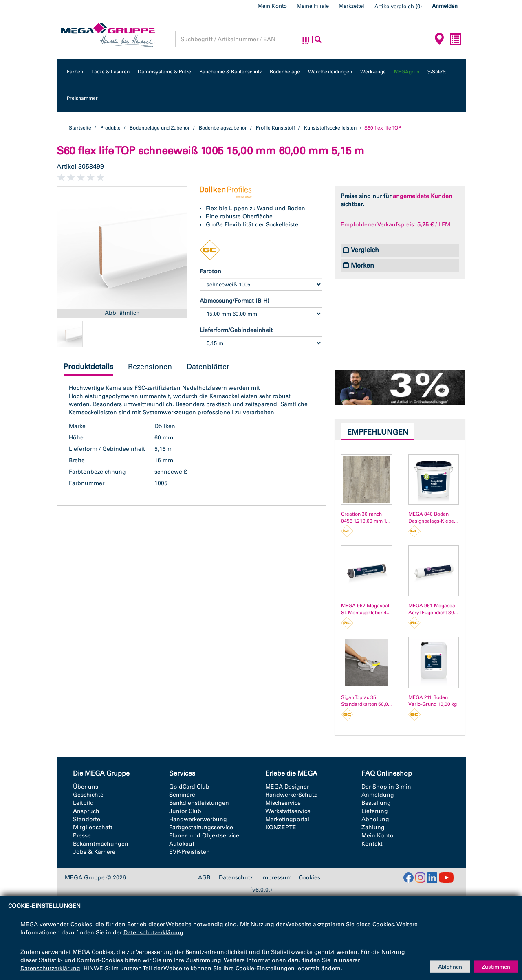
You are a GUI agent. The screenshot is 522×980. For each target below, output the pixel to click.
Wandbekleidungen (330, 72)
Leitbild (83, 803)
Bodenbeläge (285, 72)
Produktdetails (88, 369)
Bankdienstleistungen (199, 803)
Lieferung (375, 811)
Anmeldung (378, 795)
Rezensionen (150, 367)
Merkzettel (351, 6)
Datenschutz (236, 878)
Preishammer (82, 98)
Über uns (86, 787)
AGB (204, 878)
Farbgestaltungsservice (201, 827)
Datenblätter (208, 367)
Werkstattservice (288, 811)
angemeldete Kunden (423, 196)
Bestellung (376, 803)
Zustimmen (496, 966)
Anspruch (86, 811)
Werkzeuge (373, 72)
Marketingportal (287, 819)
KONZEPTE (281, 827)
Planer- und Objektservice (204, 836)
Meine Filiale (313, 6)
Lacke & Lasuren (110, 72)
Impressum (276, 878)
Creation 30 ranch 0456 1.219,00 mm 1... (365, 517)
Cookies (309, 878)
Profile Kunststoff (275, 128)
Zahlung (373, 827)
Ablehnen (450, 966)
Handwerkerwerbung (198, 819)
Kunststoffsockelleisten (330, 128)
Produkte (110, 128)
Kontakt (372, 844)
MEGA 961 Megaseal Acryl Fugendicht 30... (433, 609)
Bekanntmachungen (101, 844)
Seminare (182, 795)
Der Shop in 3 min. (387, 787)
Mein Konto (272, 6)
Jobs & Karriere (94, 852)
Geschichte (88, 795)
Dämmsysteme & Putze (164, 72)
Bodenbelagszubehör (223, 128)
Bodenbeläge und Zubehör (160, 128)
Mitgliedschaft (93, 827)
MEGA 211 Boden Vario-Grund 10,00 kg (433, 701)
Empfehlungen (378, 432)
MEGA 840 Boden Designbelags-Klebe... (433, 517)
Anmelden (445, 6)
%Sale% (437, 72)
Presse (82, 836)
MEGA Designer (287, 787)
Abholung (375, 819)
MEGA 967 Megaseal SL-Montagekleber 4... (366, 609)
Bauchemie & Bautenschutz (230, 72)
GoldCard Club (189, 787)
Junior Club (185, 811)
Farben (75, 72)
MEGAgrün (407, 72)
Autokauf (182, 844)
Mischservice (283, 803)
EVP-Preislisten (189, 852)
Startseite (80, 128)
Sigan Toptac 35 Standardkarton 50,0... (366, 701)
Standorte (87, 819)
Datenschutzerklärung (153, 933)
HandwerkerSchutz (291, 795)
